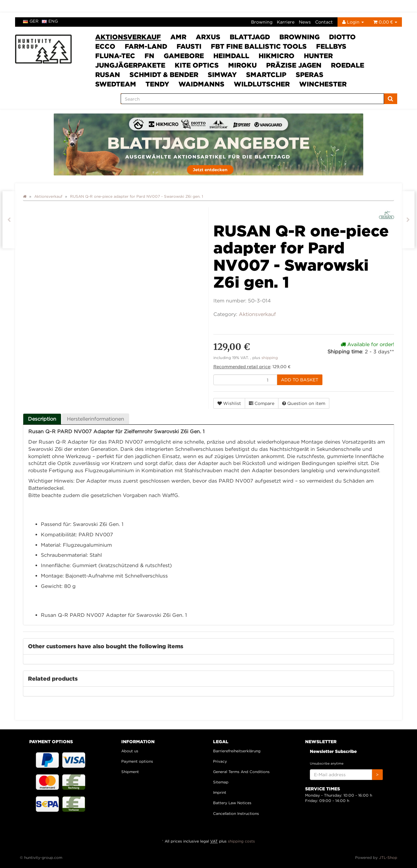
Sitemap (221, 782)
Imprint (220, 792)
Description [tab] (42, 419)
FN (149, 56)
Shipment (130, 772)
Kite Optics (197, 65)
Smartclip (266, 75)
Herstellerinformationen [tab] (96, 419)
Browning (262, 22)
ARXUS (208, 37)
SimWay (222, 75)
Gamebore (184, 56)
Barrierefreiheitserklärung (237, 751)
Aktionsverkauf (128, 37)
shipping (270, 358)
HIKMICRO (277, 56)
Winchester (323, 84)
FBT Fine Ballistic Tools (259, 46)
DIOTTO (342, 37)
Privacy (220, 761)
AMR (178, 37)
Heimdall (231, 56)
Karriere (286, 22)
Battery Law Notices (232, 803)
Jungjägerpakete (130, 65)
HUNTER (318, 56)
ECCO (105, 46)
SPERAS (310, 75)
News (305, 22)
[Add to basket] (300, 380)
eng (50, 21)
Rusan (108, 75)
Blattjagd (250, 37)
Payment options (137, 761)
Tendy (157, 84)
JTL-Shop (388, 857)
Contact (324, 22)
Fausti (189, 46)
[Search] (252, 99)
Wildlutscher (262, 84)
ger (31, 21)
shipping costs (241, 841)
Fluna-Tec (115, 56)
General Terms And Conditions (241, 772)
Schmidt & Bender (164, 75)
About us (130, 751)
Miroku (242, 65)
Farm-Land (146, 46)
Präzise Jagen (294, 65)
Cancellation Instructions (236, 813)
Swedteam (116, 84)
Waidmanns (201, 84)
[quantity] (245, 380)
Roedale (348, 65)
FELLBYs (331, 46)
